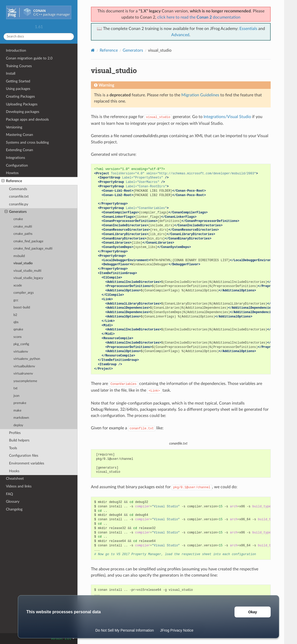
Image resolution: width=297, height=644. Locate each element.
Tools (13, 448)
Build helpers (19, 440)
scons (18, 337)
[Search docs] (39, 37)
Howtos (12, 173)
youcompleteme (25, 381)
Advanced (180, 35)
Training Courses (19, 66)
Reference (12, 181)
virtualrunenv (23, 374)
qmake (18, 329)
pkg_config (21, 344)
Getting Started (18, 81)
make (17, 411)
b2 (15, 315)
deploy (18, 425)
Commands (18, 189)
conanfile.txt (19, 196)
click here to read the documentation (199, 17)
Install (11, 73)
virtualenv (21, 352)
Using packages (18, 89)
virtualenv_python (27, 359)
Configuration (17, 165)
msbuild (19, 256)
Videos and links (19, 486)
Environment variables (27, 463)
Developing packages (23, 112)
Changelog (14, 509)
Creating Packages (20, 96)
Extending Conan (19, 150)
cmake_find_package (28, 241)
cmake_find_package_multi (33, 249)
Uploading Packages (22, 104)
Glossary (13, 502)
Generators (16, 212)
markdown (21, 418)
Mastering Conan (19, 135)
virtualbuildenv (24, 366)
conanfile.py (19, 204)
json (16, 396)
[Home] (93, 50)
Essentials (248, 29)
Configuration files (24, 456)
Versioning (14, 127)
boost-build (22, 308)
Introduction (16, 51)
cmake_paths (23, 234)
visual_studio (23, 263)
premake (20, 403)
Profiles (15, 433)
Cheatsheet (15, 479)
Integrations (15, 158)
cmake (18, 219)
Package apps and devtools (27, 119)
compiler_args (24, 293)
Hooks (14, 471)
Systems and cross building (27, 142)
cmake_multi (23, 227)
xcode (18, 286)
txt (15, 388)
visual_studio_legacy (28, 278)
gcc (16, 300)
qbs (16, 322)
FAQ (9, 494)
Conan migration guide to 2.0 (29, 58)
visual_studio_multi (27, 271)
